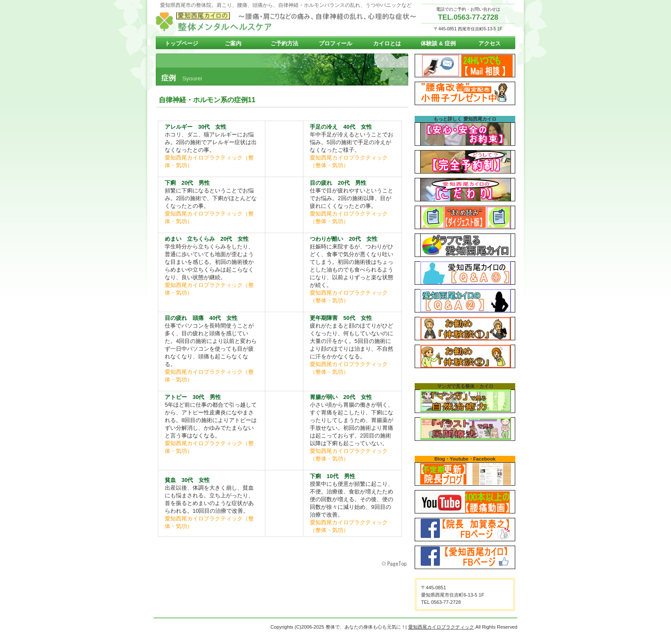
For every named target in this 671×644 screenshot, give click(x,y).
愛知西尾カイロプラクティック (288, 22)
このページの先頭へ (395, 564)
